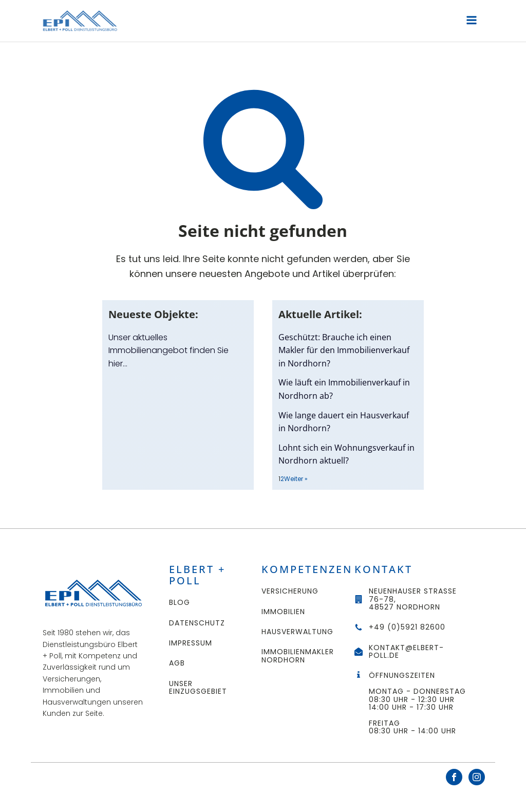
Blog (180, 603)
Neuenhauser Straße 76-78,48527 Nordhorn (413, 599)
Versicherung (290, 591)
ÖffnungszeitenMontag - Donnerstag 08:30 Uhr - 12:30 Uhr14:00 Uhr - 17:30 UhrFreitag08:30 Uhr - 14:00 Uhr (419, 703)
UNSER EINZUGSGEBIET (198, 688)
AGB (177, 663)
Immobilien (283, 612)
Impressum (191, 643)
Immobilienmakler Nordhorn (298, 656)
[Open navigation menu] (472, 21)
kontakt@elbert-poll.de (406, 652)
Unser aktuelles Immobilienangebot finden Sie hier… (168, 350)
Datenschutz (197, 623)
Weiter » (296, 479)
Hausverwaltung (297, 632)
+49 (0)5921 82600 (407, 627)
